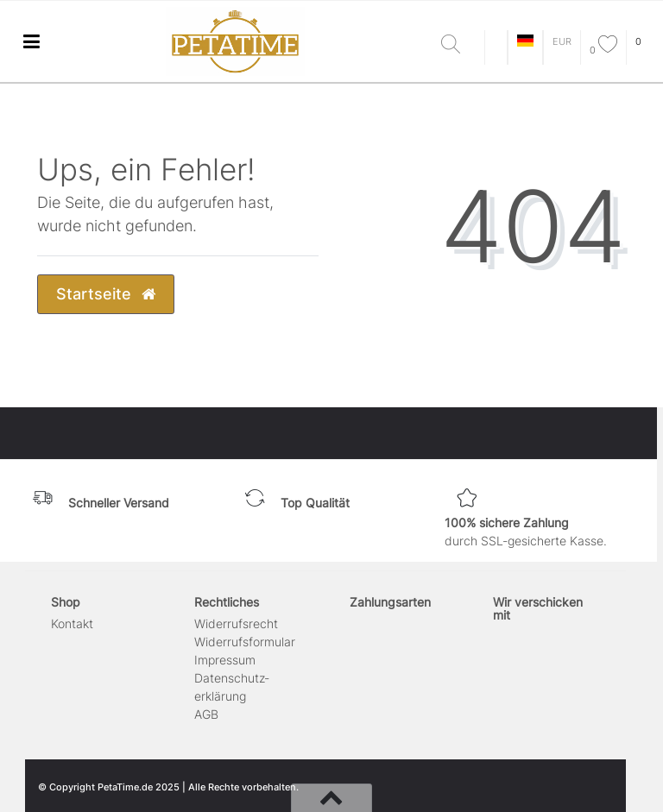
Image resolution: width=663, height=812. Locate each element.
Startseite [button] (106, 294)
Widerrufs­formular (245, 642)
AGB (206, 714)
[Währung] (562, 42)
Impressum (225, 660)
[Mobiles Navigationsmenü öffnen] (31, 41)
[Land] (525, 42)
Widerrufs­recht (236, 623)
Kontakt (72, 623)
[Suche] (458, 45)
